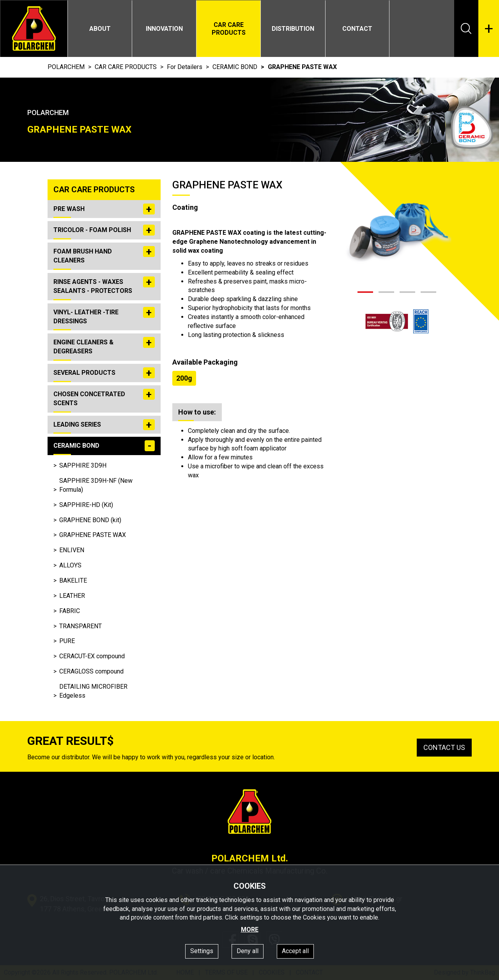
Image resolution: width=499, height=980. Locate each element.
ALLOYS (70, 565)
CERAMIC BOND (235, 67)
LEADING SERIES (104, 425)
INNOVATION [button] (164, 29)
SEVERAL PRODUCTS (104, 373)
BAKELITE (73, 580)
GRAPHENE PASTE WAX (93, 535)
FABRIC (70, 611)
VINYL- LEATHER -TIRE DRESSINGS (104, 316)
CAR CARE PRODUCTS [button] (229, 29)
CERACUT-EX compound (92, 656)
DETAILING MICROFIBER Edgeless (93, 691)
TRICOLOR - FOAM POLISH (104, 230)
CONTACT (357, 29)
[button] (365, 292)
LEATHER (72, 596)
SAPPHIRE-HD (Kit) (86, 505)
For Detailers (185, 67)
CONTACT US (444, 747)
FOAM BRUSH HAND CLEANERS (104, 255)
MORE (250, 929)
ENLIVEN (72, 550)
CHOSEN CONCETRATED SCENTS (104, 398)
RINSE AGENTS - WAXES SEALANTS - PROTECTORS (104, 285)
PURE (67, 641)
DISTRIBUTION (293, 29)
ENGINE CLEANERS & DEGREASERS (104, 346)
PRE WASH (104, 209)
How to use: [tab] (197, 412)
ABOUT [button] (100, 29)
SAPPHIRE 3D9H (83, 465)
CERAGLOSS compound (91, 671)
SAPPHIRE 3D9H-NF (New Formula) (96, 485)
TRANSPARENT (81, 626)
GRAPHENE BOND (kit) (90, 520)
